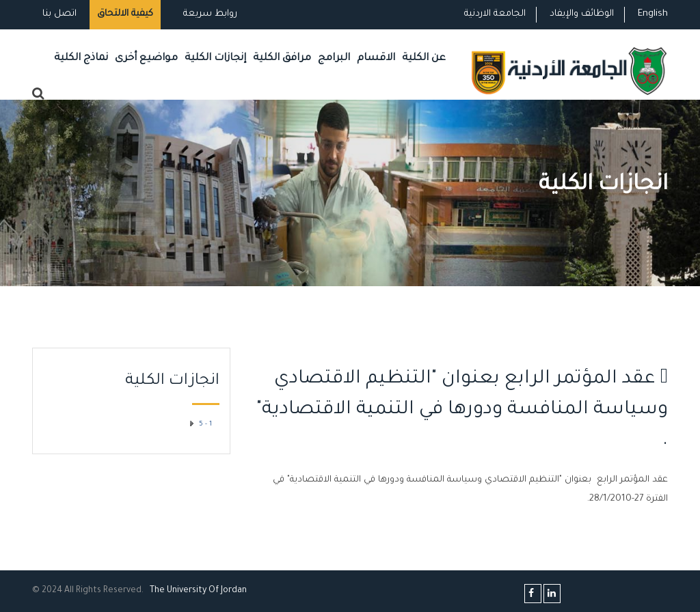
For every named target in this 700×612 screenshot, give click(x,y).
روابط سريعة (209, 14)
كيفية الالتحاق (125, 14)
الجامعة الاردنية (495, 14)
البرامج (334, 58)
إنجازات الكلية (215, 58)
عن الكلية (424, 58)
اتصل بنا (59, 14)
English (653, 14)
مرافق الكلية (282, 58)
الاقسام (376, 58)
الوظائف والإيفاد (582, 14)
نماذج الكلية (81, 58)
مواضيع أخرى (146, 58)
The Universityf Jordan (198, 591)
